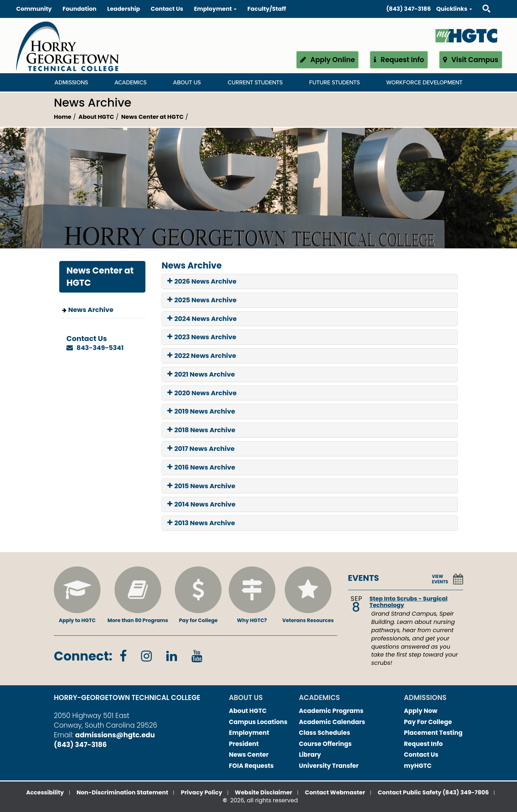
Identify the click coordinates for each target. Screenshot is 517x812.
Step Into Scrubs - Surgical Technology (408, 602)
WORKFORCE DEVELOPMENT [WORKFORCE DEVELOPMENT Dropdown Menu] (424, 83)
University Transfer (329, 766)
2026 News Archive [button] (202, 281)
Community (34, 9)
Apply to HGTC (77, 595)
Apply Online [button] (328, 60)
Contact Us (167, 9)
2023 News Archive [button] (202, 337)
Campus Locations (258, 722)
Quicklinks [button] (454, 9)
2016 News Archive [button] (201, 467)
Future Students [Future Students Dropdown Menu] (334, 83)
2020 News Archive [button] (202, 393)
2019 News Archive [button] (201, 411)
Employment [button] (215, 9)
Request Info (423, 744)
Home (63, 117)
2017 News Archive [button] (201, 449)
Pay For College (428, 722)
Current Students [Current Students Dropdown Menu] (255, 83)
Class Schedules (325, 733)
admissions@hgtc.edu (115, 735)
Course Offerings (325, 744)
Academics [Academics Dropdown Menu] (131, 83)
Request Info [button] (399, 60)
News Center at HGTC (153, 117)
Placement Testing (433, 733)
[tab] (310, 281)
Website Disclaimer (264, 792)
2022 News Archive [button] (202, 356)
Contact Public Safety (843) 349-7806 (433, 792)
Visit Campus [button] (471, 60)
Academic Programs (331, 711)
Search (480, 2)
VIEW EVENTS (440, 579)
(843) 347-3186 (409, 9)
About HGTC (96, 117)
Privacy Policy (202, 792)
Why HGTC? (252, 595)
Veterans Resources (308, 595)
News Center (249, 755)
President (244, 744)
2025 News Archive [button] (202, 300)
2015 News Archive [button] (201, 486)
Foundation (79, 9)
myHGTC (418, 766)
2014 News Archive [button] (201, 504)
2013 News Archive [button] (201, 523)
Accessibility (45, 792)
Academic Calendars (332, 722)
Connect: (83, 656)
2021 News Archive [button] (201, 374)
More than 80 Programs (138, 595)
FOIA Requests (251, 766)
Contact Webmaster (335, 792)
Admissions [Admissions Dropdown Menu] (71, 83)
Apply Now (421, 711)
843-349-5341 (100, 348)
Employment (249, 733)
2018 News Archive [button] (201, 430)
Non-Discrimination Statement (122, 792)
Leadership (124, 9)
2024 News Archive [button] (202, 319)
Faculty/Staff (267, 9)
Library (310, 755)
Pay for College (198, 595)
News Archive (91, 310)
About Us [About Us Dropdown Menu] (187, 83)
